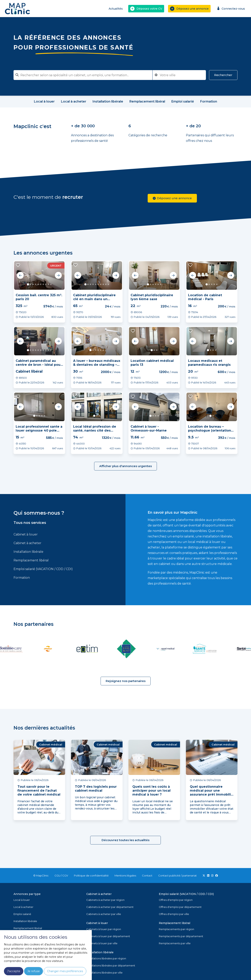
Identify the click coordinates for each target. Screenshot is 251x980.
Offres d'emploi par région (176, 900)
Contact (147, 875)
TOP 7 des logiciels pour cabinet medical (96, 789)
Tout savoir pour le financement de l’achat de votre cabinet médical (39, 791)
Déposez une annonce (189, 9)
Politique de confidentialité (91, 875)
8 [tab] (46, 284)
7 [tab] (43, 284)
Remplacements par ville (175, 943)
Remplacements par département (181, 936)
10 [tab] (51, 284)
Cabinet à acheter (27, 543)
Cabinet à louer (26, 534)
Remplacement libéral (31, 560)
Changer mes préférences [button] (65, 971)
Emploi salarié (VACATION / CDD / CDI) (43, 569)
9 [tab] (48, 284)
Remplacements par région (176, 929)
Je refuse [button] (34, 971)
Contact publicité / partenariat (177, 875)
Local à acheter (23, 907)
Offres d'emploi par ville (174, 914)
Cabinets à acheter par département (110, 907)
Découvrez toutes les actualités (125, 840)
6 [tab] (41, 284)
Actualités (116, 9)
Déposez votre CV (146, 9)
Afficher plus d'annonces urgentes (125, 466)
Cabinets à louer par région (104, 929)
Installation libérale (28, 552)
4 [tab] (36, 284)
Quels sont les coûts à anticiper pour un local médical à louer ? (151, 791)
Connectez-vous (231, 9)
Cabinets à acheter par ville (104, 914)
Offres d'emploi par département (180, 907)
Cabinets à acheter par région (105, 900)
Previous (20, 275)
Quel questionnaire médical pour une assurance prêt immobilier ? (212, 793)
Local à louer (22, 900)
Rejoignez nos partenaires (126, 681)
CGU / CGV (61, 875)
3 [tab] (33, 284)
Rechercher (223, 75)
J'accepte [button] (14, 971)
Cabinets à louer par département (108, 936)
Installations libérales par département (111, 965)
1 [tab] (28, 284)
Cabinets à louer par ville (102, 943)
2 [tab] (30, 284)
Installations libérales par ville (104, 973)
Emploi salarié (22, 914)
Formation (22, 578)
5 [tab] (38, 284)
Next (58, 275)
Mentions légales (125, 875)
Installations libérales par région (106, 958)
